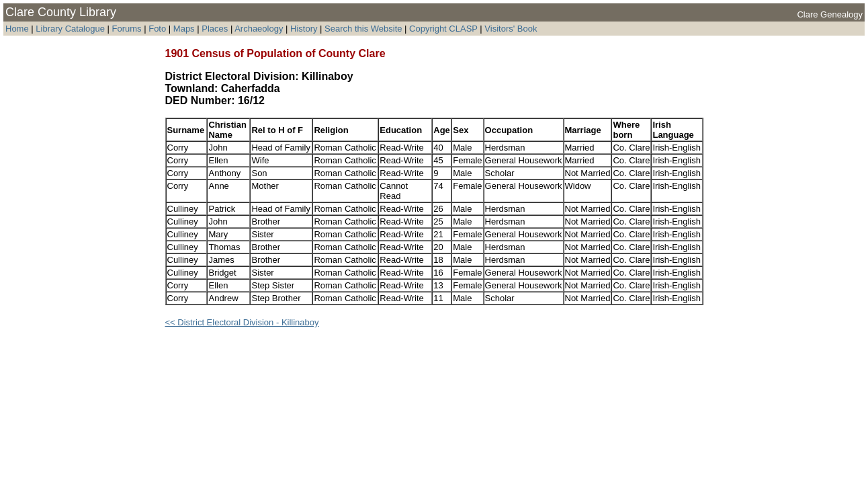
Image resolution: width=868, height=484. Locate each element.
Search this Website (363, 29)
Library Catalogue (70, 29)
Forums (127, 29)
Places (215, 29)
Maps (184, 29)
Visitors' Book (511, 29)
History (304, 29)
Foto (159, 29)
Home (17, 29)
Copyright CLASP (443, 29)
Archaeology (259, 29)
